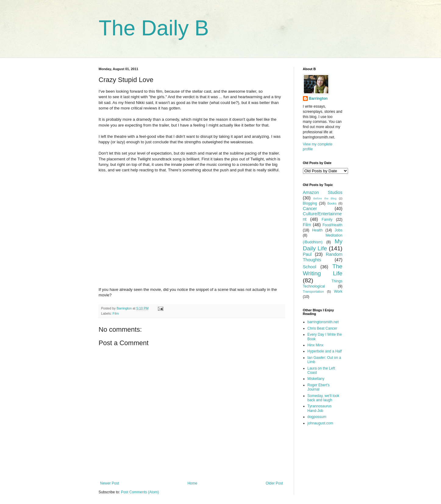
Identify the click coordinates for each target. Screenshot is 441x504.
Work (338, 291)
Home (192, 483)
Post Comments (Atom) (140, 492)
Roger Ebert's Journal (319, 387)
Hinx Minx (316, 345)
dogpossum (317, 417)
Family (327, 220)
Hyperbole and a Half (325, 351)
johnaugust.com (320, 423)
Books (332, 203)
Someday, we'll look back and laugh (324, 398)
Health (317, 230)
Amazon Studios (323, 192)
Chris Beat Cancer (322, 328)
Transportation (313, 291)
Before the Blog (325, 198)
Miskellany (316, 379)
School (310, 267)
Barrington (318, 98)
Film (116, 313)
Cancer (310, 209)
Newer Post (110, 483)
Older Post (274, 483)
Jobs (338, 230)
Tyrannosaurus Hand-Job (320, 408)
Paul (307, 254)
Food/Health (332, 225)
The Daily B (154, 28)
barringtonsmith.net (323, 322)
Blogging (310, 203)
